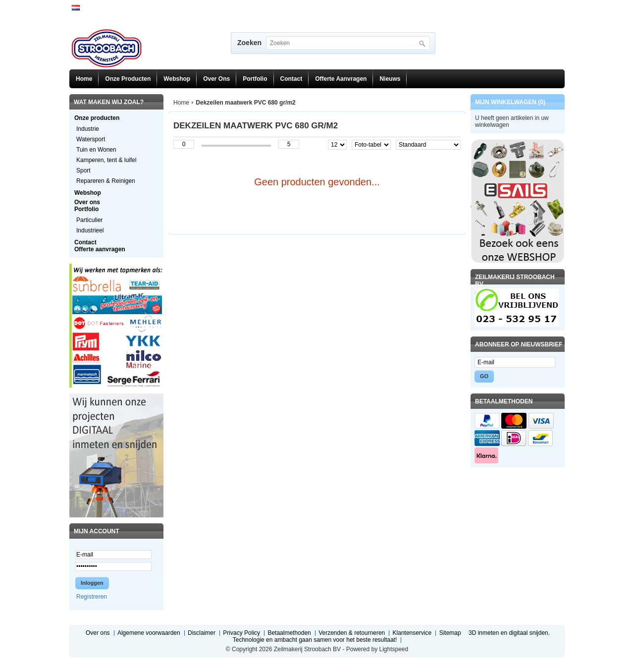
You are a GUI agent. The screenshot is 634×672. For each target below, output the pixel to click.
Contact (291, 79)
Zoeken (249, 43)
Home (84, 79)
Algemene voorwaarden (149, 633)
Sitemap (450, 633)
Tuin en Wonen (96, 150)
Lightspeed (394, 649)
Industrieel (90, 230)
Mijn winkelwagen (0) (510, 102)
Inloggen (92, 583)
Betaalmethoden (289, 633)
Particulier (89, 220)
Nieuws (390, 79)
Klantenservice (412, 633)
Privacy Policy (241, 633)
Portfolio (255, 79)
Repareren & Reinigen (106, 181)
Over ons (216, 79)
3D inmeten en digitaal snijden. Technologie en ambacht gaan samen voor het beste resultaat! (391, 636)
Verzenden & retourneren (352, 633)
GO (484, 376)
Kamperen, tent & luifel (106, 160)
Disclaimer (202, 633)
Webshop (177, 79)
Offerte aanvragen (341, 79)
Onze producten (128, 79)
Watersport (91, 139)
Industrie (88, 129)
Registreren (92, 597)
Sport (83, 170)
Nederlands (76, 8)
